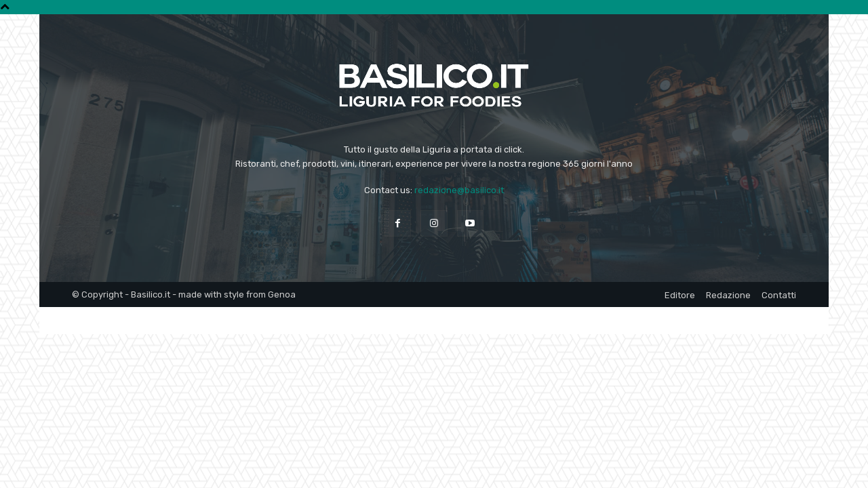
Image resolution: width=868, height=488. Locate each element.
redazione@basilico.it (459, 190)
